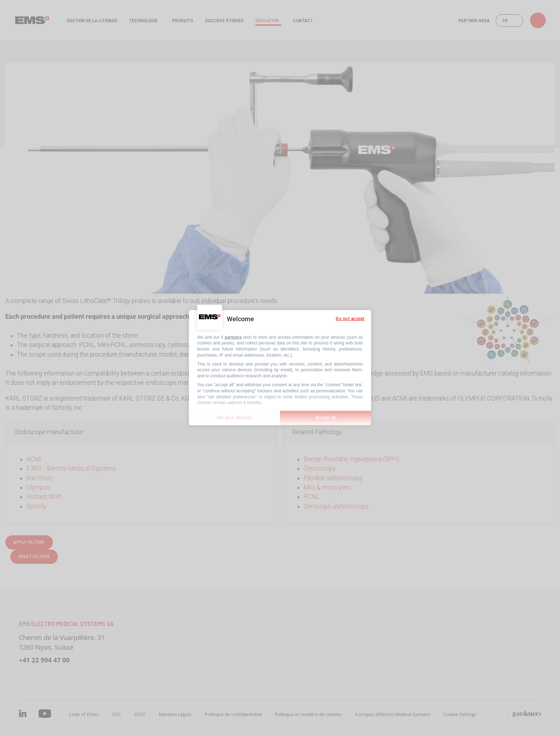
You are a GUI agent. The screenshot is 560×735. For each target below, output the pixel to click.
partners (233, 337)
